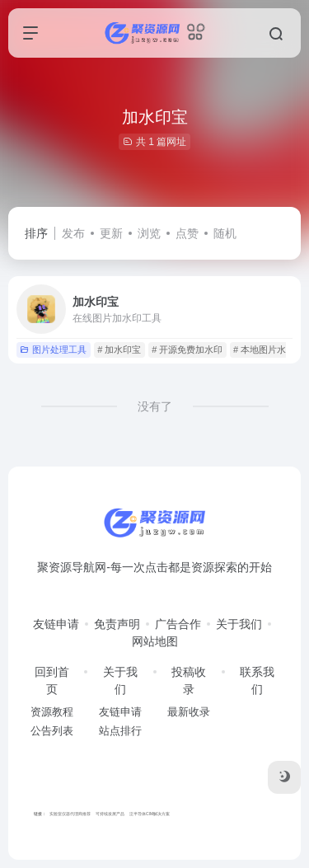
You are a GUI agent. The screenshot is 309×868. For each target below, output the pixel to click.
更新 (111, 233)
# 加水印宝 (119, 350)
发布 (73, 233)
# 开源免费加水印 (187, 350)
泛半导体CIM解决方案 (150, 814)
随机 (225, 233)
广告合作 (178, 624)
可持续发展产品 (110, 814)
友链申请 (56, 624)
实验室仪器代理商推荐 (70, 814)
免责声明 (117, 624)
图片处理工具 (53, 350)
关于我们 (239, 624)
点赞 (187, 233)
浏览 (149, 233)
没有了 (155, 406)
